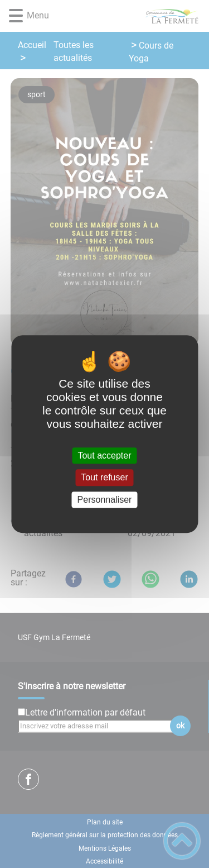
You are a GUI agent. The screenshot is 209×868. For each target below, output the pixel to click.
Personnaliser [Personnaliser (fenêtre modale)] (105, 500)
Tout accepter (104, 456)
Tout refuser (104, 478)
